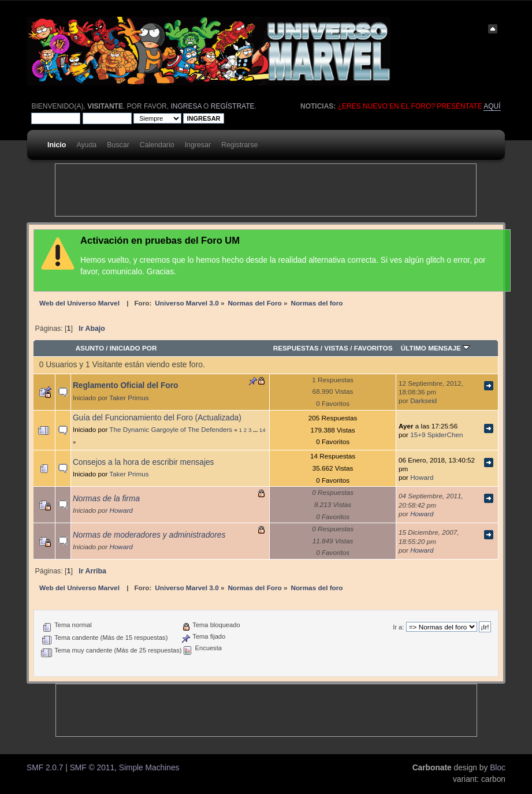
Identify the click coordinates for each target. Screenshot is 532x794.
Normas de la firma (106, 499)
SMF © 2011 (92, 768)
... (256, 430)
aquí (492, 106)
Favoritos (373, 348)
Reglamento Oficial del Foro (126, 385)
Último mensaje (436, 348)
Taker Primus (129, 398)
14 (263, 430)
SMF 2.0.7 (45, 768)
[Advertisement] (266, 190)
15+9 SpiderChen (436, 435)
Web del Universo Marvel (79, 303)
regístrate (233, 106)
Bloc (498, 768)
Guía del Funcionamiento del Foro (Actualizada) (157, 418)
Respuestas (296, 348)
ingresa (186, 106)
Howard (422, 477)
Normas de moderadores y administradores (149, 535)
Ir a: (398, 627)
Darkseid (423, 400)
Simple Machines (149, 768)
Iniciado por (133, 348)
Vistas (336, 348)
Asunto (90, 348)
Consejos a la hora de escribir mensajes (144, 462)
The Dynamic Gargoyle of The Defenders (171, 429)
